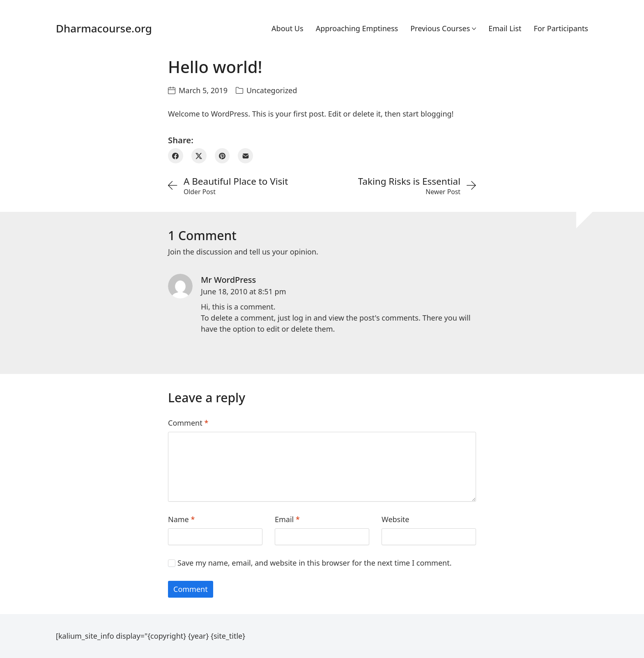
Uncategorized (272, 90)
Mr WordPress (228, 280)
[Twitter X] (199, 156)
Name (181, 519)
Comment (188, 423)
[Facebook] (176, 156)
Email (287, 519)
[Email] (245, 156)
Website (396, 519)
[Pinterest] (222, 156)
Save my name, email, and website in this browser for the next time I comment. (315, 563)
